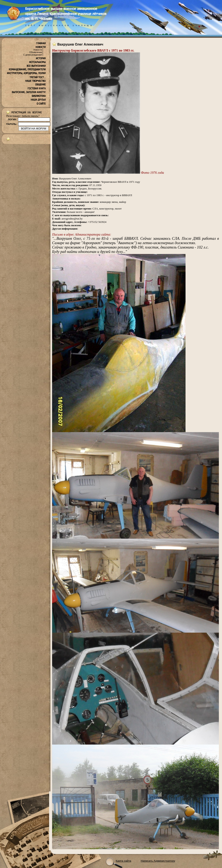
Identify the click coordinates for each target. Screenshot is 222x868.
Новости (38, 50)
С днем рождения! (33, 55)
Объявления (36, 52)
